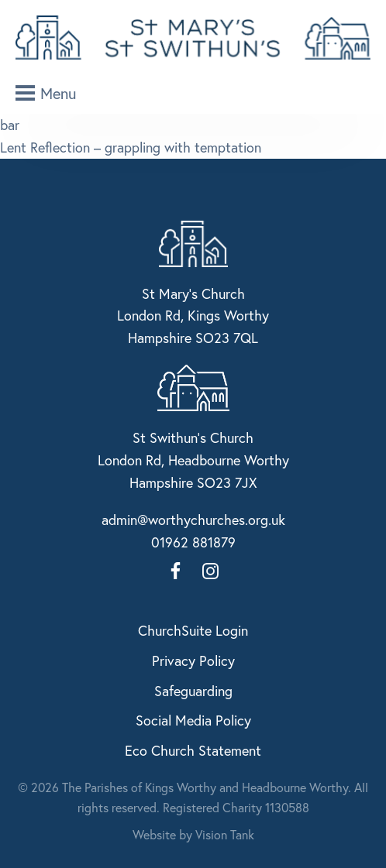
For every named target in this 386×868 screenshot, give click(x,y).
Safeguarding (193, 691)
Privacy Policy (193, 660)
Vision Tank (225, 834)
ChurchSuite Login (193, 630)
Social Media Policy (193, 720)
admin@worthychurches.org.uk (193, 520)
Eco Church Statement (193, 750)
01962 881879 (193, 542)
